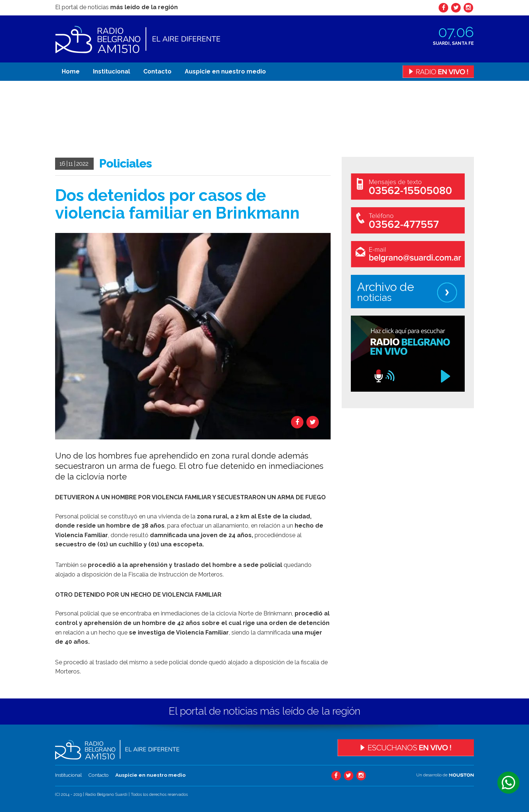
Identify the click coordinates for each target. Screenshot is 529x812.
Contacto (157, 71)
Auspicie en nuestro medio (225, 71)
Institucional (111, 71)
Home (71, 71)
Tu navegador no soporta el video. (110, 119)
